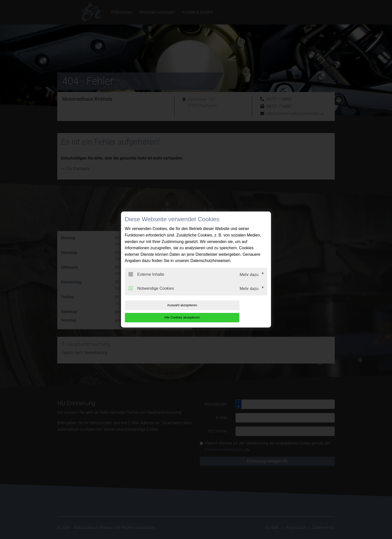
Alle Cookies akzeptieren (235, 311)
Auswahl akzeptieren (157, 311)
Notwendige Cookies (151, 294)
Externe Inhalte (146, 280)
